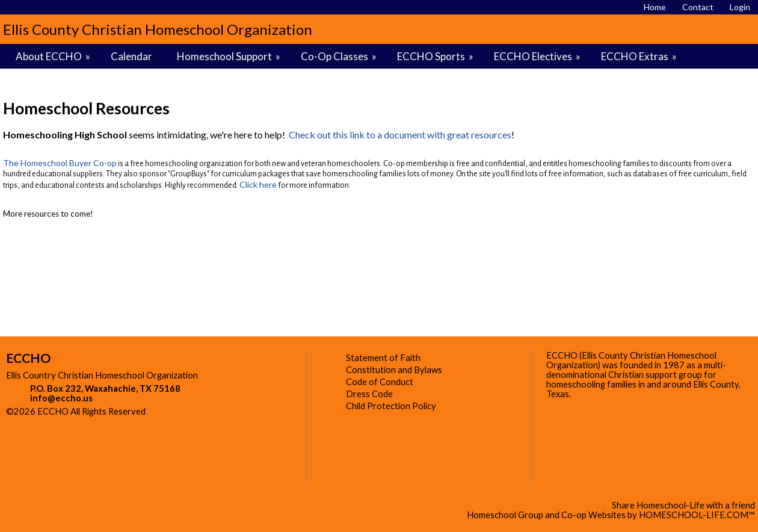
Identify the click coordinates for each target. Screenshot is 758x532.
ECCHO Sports (436, 56)
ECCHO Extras (640, 56)
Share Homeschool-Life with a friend (683, 505)
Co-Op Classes (340, 56)
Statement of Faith (383, 358)
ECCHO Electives (538, 56)
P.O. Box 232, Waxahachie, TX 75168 (105, 388)
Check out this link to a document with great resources (400, 135)
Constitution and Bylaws (394, 370)
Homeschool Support (230, 56)
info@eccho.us (61, 398)
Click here (258, 184)
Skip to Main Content (198, 411)
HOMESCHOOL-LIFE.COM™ (697, 515)
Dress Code (369, 394)
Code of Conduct (380, 382)
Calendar (131, 56)
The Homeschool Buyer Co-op (60, 163)
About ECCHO (54, 56)
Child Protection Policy (391, 406)
